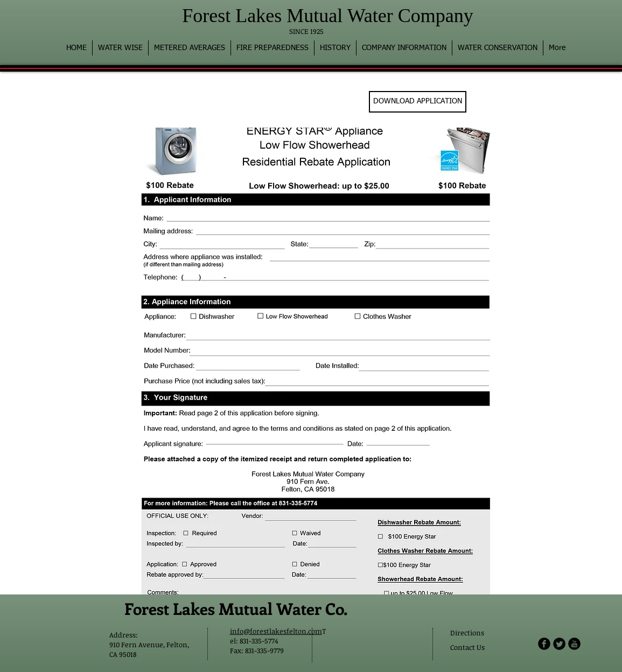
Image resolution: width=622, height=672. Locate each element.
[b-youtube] (574, 644)
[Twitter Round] (559, 644)
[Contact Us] (470, 648)
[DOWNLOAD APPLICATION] (418, 102)
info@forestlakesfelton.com (276, 631)
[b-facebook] (544, 644)
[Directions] (477, 633)
